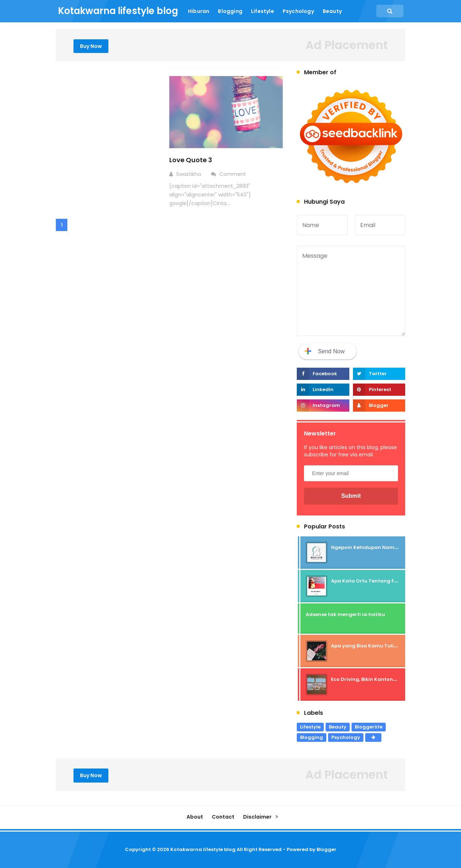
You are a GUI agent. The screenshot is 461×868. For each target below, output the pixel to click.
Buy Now (91, 46)
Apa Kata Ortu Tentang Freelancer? (376, 581)
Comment (233, 174)
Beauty (338, 727)
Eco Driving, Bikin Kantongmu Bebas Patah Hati (390, 679)
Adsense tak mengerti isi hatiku (345, 614)
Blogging (312, 737)
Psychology (346, 737)
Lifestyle (310, 727)
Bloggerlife (369, 727)
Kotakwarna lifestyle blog (203, 849)
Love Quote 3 (191, 160)
